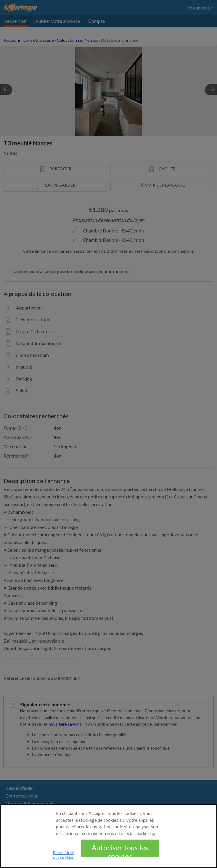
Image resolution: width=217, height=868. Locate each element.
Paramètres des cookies (63, 858)
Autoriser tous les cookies (120, 853)
